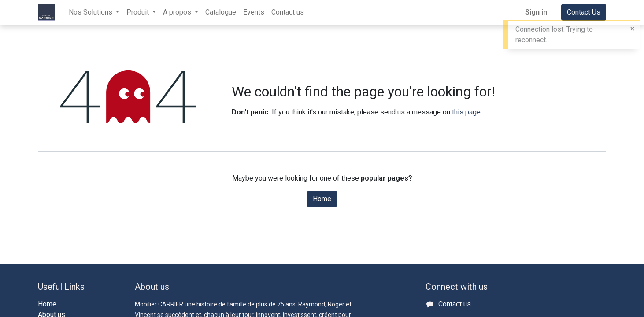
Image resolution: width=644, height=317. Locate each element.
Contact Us (584, 12)
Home (322, 199)
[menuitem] (221, 12)
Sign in (536, 12)
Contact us (455, 304)
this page (466, 112)
